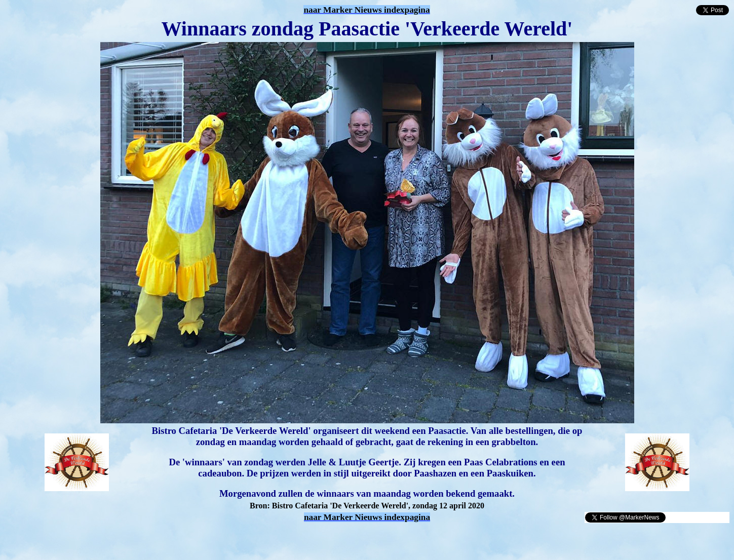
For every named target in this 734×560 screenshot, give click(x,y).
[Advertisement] (123, 539)
